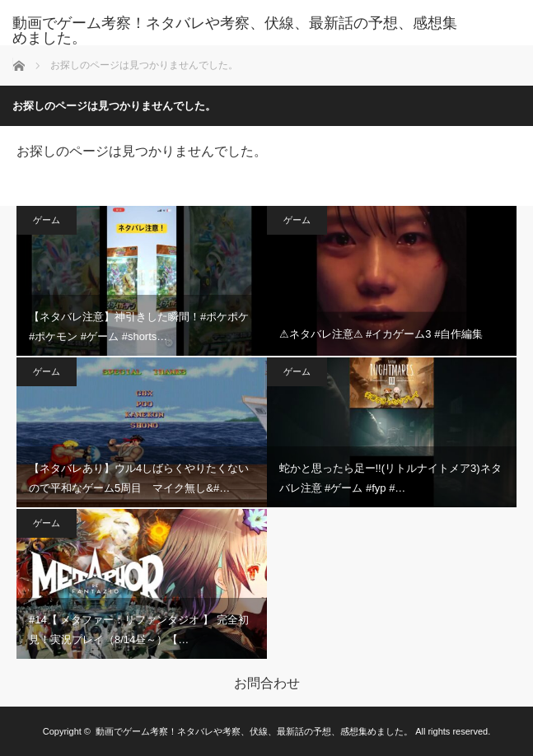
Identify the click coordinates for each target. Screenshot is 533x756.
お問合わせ (267, 684)
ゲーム (47, 220)
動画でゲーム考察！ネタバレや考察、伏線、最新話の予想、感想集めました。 (235, 30)
